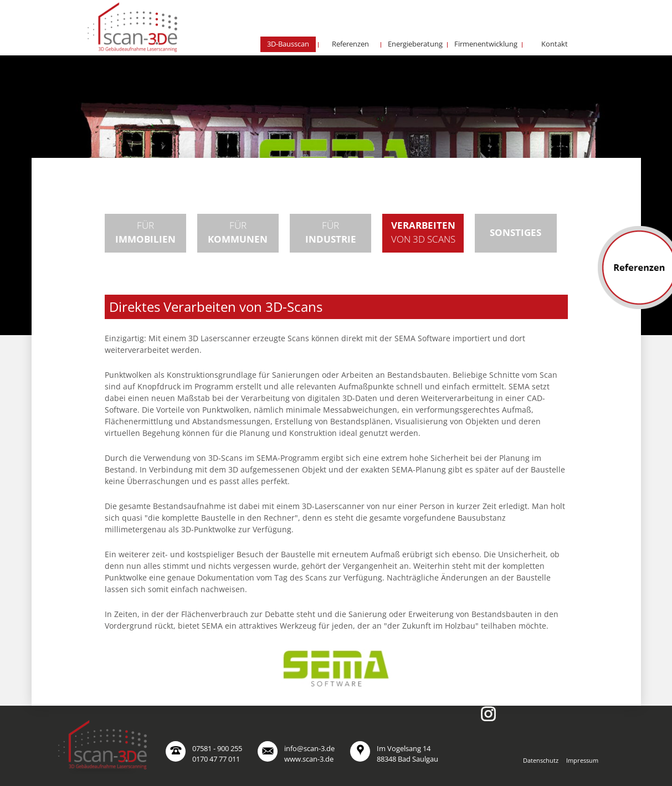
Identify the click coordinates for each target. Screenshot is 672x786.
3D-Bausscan (288, 44)
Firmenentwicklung (486, 44)
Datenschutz (541, 760)
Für (145, 232)
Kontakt (555, 44)
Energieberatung (415, 44)
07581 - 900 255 (217, 748)
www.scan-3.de (309, 759)
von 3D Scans (423, 232)
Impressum (582, 760)
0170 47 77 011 (216, 759)
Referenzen (350, 44)
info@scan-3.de (309, 748)
